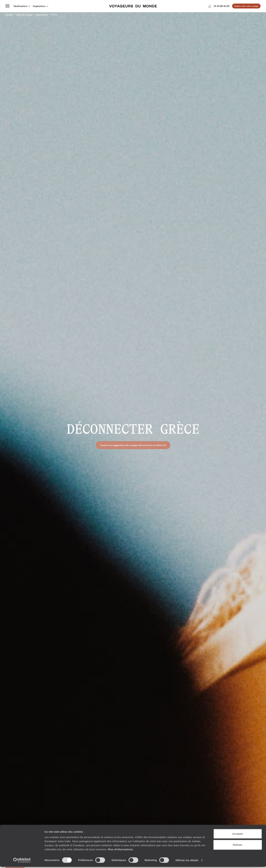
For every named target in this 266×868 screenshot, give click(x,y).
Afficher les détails (187, 861)
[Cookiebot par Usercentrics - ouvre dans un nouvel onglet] (22, 861)
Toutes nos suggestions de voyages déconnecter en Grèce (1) (133, 445)
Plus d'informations (120, 850)
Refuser (238, 846)
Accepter (238, 835)
